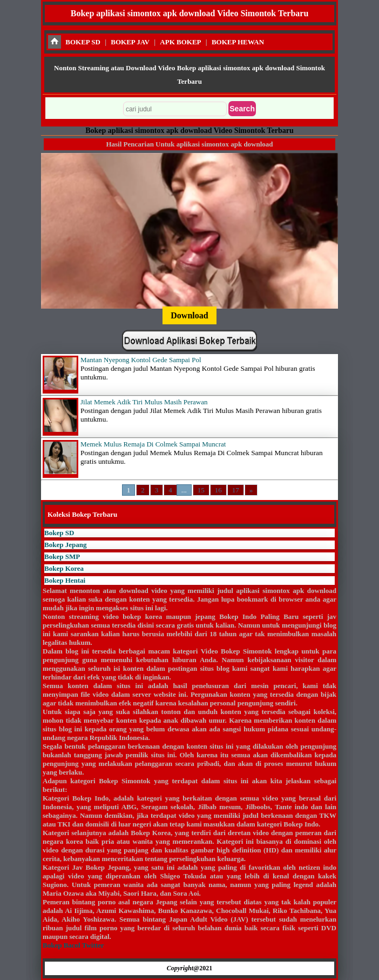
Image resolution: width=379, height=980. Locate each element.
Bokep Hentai (65, 580)
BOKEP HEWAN (238, 42)
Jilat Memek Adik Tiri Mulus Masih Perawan (144, 402)
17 (236, 490)
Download (189, 315)
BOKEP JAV (130, 42)
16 (218, 490)
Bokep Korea (64, 568)
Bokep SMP (62, 556)
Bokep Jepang (65, 545)
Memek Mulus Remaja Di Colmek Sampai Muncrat (153, 444)
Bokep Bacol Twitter (73, 945)
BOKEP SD (83, 42)
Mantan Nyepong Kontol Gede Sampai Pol (141, 360)
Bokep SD (59, 533)
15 (201, 490)
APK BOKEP (180, 42)
